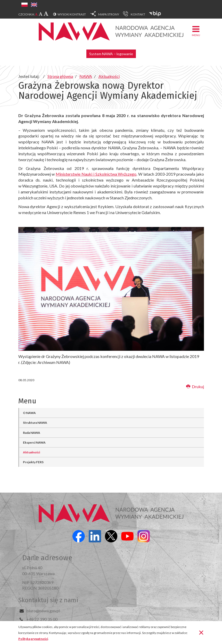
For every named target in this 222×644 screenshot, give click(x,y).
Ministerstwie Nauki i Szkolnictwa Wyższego (96, 174)
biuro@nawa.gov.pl (43, 611)
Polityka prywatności (33, 639)
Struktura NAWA (35, 423)
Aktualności (31, 452)
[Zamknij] (201, 632)
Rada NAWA (32, 433)
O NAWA (29, 413)
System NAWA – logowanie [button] (111, 54)
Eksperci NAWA (34, 442)
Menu (196, 31)
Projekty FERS (33, 462)
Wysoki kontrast (72, 14)
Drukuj (195, 386)
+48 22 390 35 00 (42, 619)
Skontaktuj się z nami (48, 600)
